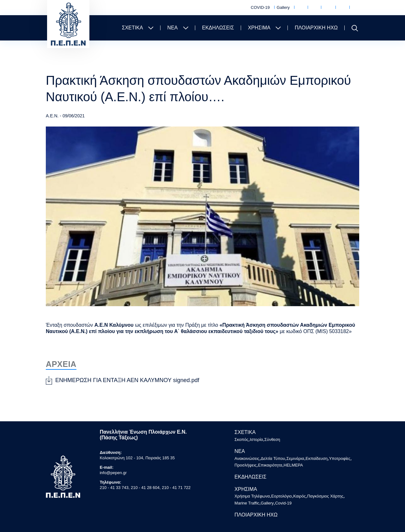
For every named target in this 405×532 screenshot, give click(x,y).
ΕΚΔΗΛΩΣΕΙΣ (218, 28)
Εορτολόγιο (313, 8)
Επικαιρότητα (270, 465)
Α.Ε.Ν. (52, 116)
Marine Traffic (356, 8)
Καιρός (327, 8)
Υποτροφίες (340, 458)
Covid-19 (283, 503)
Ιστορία (257, 439)
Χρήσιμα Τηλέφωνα (300, 8)
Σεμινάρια (295, 458)
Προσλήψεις (245, 465)
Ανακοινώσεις (247, 458)
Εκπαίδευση (317, 458)
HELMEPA (293, 465)
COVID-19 (260, 7)
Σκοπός (241, 439)
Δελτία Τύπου (273, 458)
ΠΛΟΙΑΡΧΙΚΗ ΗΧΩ (316, 28)
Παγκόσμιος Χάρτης (342, 8)
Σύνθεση (272, 439)
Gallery (283, 7)
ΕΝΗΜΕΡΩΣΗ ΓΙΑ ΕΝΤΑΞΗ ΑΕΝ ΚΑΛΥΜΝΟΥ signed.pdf (127, 380)
